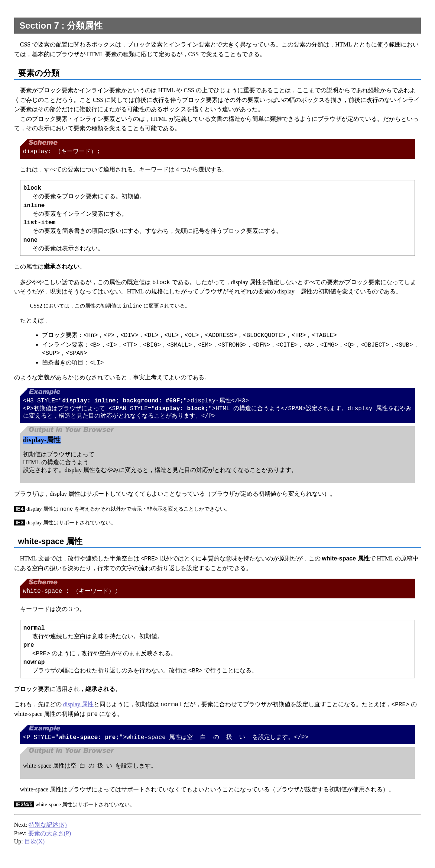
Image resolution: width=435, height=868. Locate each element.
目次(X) (35, 844)
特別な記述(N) (48, 827)
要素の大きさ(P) (50, 835)
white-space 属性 (51, 543)
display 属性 (78, 706)
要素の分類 (39, 73)
